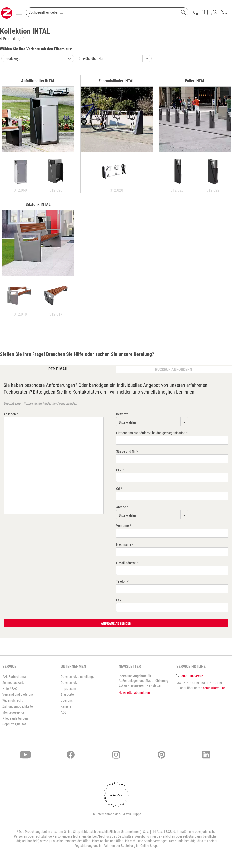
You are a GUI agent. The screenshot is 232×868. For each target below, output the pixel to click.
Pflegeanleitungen (15, 718)
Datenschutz (69, 683)
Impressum (68, 689)
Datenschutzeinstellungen (78, 677)
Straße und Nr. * (127, 451)
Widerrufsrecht (13, 700)
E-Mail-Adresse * (127, 563)
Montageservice (14, 712)
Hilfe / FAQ (10, 689)
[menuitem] (19, 14)
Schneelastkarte (14, 683)
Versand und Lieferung (18, 694)
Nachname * (125, 544)
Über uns (67, 700)
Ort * (119, 489)
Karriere (66, 706)
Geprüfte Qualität (14, 724)
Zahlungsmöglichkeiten (18, 706)
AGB (64, 712)
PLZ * (120, 470)
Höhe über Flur (93, 59)
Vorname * (124, 526)
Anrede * (122, 507)
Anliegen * (11, 414)
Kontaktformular (214, 688)
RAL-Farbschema (14, 677)
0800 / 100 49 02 (191, 676)
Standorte (67, 694)
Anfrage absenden (116, 623)
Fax (119, 600)
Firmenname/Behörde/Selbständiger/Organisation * (152, 433)
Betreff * (122, 414)
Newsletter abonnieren (134, 693)
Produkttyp (13, 59)
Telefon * (122, 581)
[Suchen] (183, 12)
